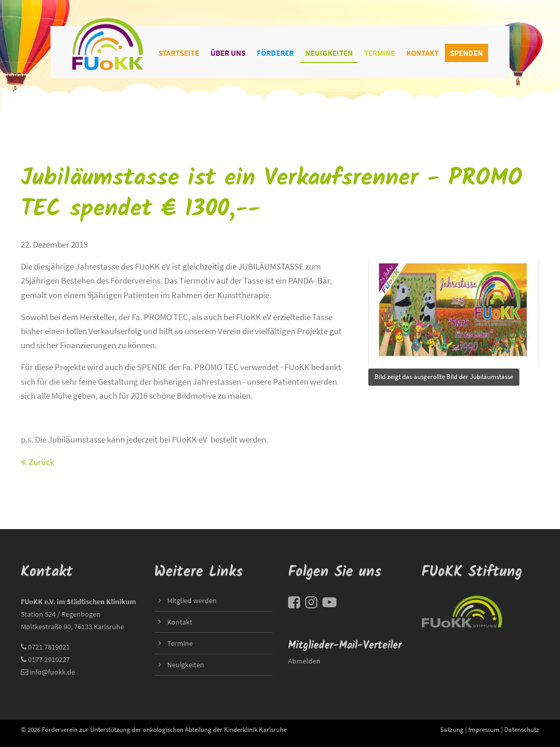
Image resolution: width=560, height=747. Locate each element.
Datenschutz (522, 729)
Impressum (484, 729)
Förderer (275, 53)
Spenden (466, 53)
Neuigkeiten (329, 53)
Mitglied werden (192, 601)
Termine (379, 53)
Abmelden (304, 661)
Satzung (452, 729)
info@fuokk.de (52, 672)
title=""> (454, 310)
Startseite (179, 53)
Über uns (228, 53)
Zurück (41, 462)
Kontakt (422, 53)
